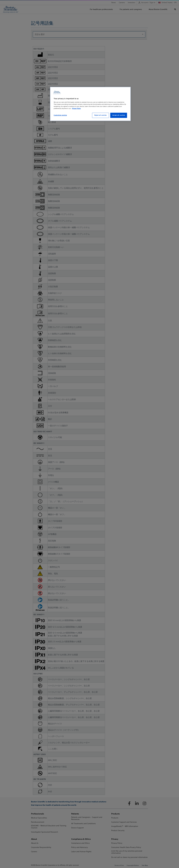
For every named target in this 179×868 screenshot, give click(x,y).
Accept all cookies (119, 115)
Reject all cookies (100, 115)
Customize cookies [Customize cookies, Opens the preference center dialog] (60, 115)
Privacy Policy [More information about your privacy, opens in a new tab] (76, 108)
